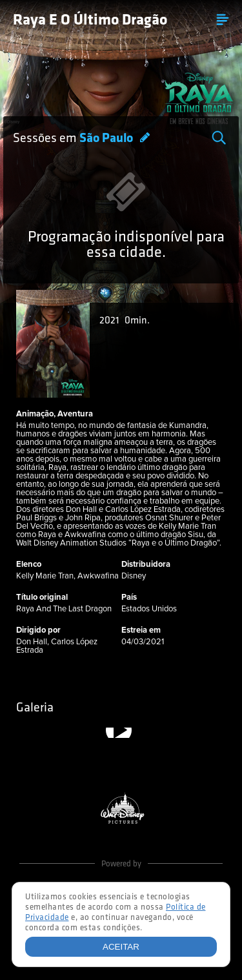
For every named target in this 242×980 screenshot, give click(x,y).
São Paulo (107, 139)
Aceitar (121, 947)
